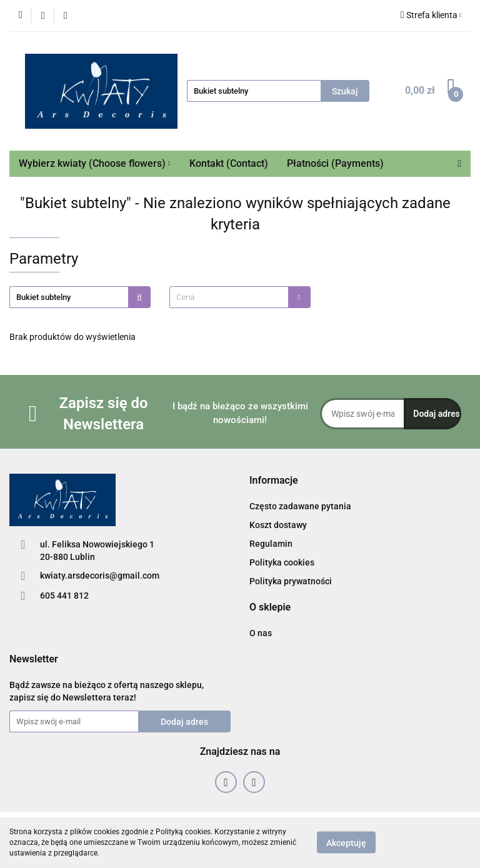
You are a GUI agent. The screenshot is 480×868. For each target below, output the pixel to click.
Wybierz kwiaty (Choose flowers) (95, 163)
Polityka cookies (282, 562)
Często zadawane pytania (300, 506)
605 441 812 (64, 596)
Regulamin (271, 544)
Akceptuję (346, 843)
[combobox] (240, 297)
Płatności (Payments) (335, 163)
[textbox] (229, 297)
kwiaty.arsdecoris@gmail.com (100, 576)
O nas (261, 633)
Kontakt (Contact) (229, 163)
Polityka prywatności (291, 581)
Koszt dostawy (278, 525)
